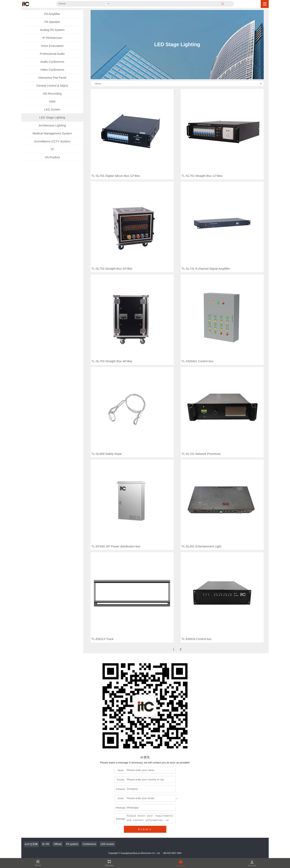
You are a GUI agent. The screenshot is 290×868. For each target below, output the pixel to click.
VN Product (52, 157)
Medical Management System (52, 133)
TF (52, 149)
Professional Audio (52, 54)
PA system (72, 734)
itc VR (46, 734)
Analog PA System (52, 30)
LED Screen (52, 109)
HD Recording (52, 93)
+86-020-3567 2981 (172, 744)
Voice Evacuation (52, 46)
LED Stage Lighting (52, 117)
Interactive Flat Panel (52, 78)
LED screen (107, 734)
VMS (52, 101)
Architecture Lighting (52, 125)
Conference (89, 734)
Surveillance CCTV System (52, 141)
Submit (145, 720)
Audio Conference (52, 62)
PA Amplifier (52, 14)
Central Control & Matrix (52, 86)
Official (58, 734)
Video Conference (52, 70)
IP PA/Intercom (52, 38)
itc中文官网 (31, 735)
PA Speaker (52, 22)
